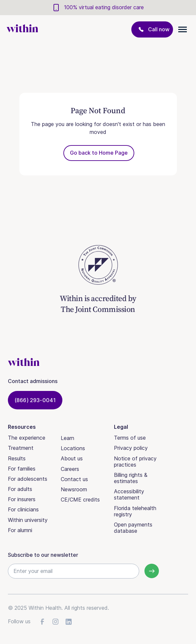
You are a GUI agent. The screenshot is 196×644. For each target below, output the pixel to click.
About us (72, 458)
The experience (27, 438)
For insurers (22, 499)
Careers (70, 469)
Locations (73, 448)
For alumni (20, 530)
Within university (28, 520)
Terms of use (130, 438)
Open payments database (133, 528)
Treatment (21, 448)
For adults (20, 489)
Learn (67, 438)
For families (22, 469)
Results (17, 458)
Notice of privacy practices (135, 462)
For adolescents (28, 479)
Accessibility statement (129, 494)
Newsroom (74, 489)
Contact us (74, 479)
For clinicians (23, 509)
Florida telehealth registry (135, 511)
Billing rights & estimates (131, 478)
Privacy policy (131, 448)
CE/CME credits (80, 500)
